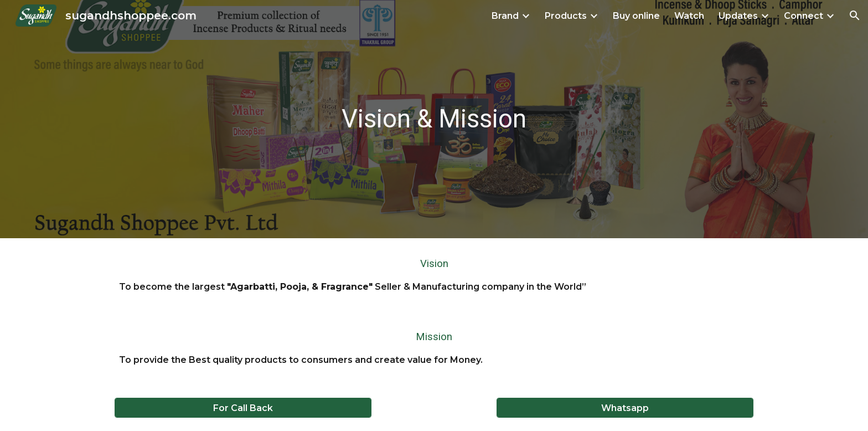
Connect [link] (804, 16)
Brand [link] (505, 16)
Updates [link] (738, 16)
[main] (434, 119)
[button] (855, 16)
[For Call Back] (243, 408)
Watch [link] (689, 16)
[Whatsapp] (625, 408)
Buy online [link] (636, 16)
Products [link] (566, 16)
